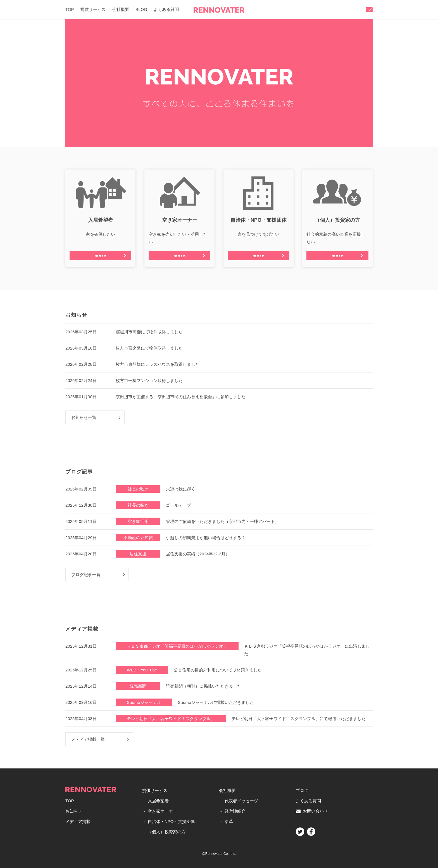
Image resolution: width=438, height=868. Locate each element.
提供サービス (93, 9)
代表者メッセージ (241, 801)
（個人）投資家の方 (167, 832)
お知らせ (74, 811)
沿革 (229, 821)
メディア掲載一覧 (88, 739)
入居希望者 (158, 801)
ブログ (302, 790)
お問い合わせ (312, 811)
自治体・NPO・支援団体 (171, 821)
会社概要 (121, 9)
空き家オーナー (162, 811)
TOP (70, 9)
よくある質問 (166, 9)
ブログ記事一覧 (86, 575)
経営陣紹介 (235, 811)
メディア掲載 (78, 821)
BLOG (141, 9)
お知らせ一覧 (84, 417)
